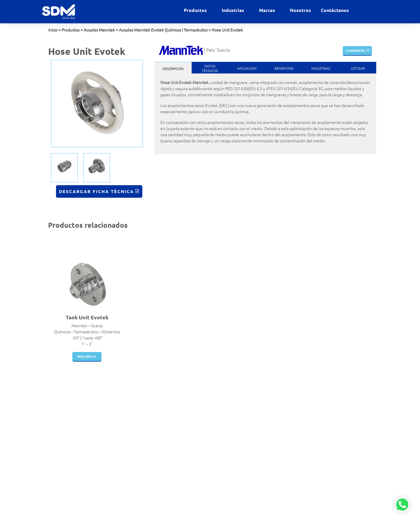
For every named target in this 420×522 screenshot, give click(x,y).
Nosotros (300, 10)
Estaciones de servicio (206, 422)
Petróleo (195, 477)
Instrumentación (146, 495)
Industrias (233, 10)
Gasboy (249, 459)
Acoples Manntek (99, 30)
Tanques (139, 440)
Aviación (194, 410)
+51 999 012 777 (63, 427)
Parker (248, 440)
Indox (247, 428)
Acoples (138, 404)
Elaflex (248, 422)
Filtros (137, 477)
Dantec (249, 416)
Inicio (53, 30)
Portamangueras (146, 459)
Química (194, 483)
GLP (190, 440)
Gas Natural (197, 428)
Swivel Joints (143, 471)
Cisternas (140, 434)
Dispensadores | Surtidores (146, 486)
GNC (191, 446)
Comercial (196, 416)
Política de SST (61, 456)
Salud (192, 489)
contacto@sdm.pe (64, 414)
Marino (193, 471)
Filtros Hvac (142, 410)
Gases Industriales (203, 434)
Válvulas (139, 416)
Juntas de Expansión (150, 446)
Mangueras (141, 453)
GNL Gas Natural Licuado (209, 459)
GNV (191, 453)
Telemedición (143, 502)
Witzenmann (253, 446)
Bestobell (251, 410)
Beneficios (284, 68)
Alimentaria (197, 404)
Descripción (173, 69)
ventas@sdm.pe (63, 408)
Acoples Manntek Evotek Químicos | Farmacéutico (163, 30)
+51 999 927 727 (63, 421)
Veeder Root (254, 471)
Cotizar (358, 68)
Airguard (250, 404)
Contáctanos (335, 10)
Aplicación (247, 68)
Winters (249, 465)
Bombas (139, 465)
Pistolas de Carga (147, 428)
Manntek (250, 434)
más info (85, 356)
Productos (196, 10)
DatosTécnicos (210, 68)
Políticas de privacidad (68, 450)
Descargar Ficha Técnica (96, 191)
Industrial (195, 465)
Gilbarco (249, 453)
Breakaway (141, 422)
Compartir (355, 50)
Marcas (268, 10)
